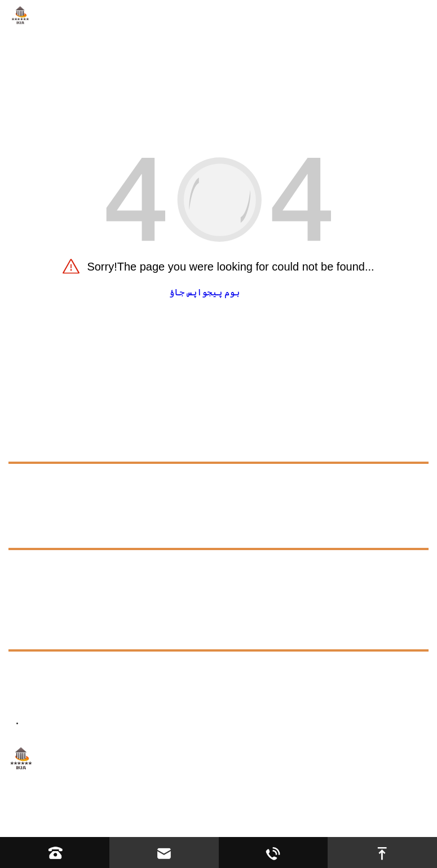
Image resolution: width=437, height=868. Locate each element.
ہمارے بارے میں (41, 482)
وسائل (21, 533)
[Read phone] (55, 852)
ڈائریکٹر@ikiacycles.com (119, 698)
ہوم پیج (223, 292)
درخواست (26, 508)
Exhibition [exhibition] (39, 586)
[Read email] (164, 852)
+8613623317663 (108, 670)
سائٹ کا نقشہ (299, 806)
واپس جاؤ (188, 292)
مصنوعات (26, 447)
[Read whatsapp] (273, 852)
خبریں (21, 609)
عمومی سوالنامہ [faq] (53, 566)
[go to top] (382, 852)
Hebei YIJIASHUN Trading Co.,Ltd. (156, 806)
